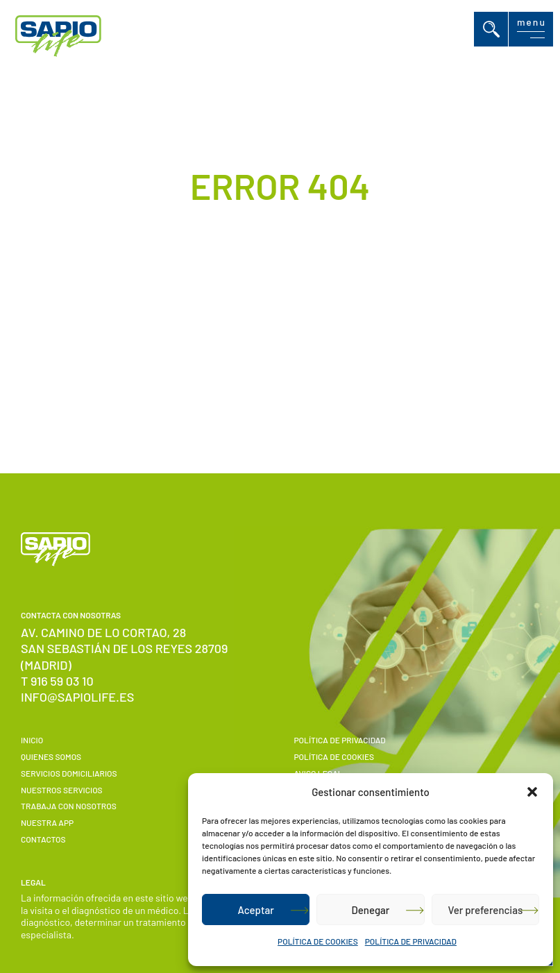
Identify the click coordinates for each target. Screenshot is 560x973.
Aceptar (255, 910)
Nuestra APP (47, 822)
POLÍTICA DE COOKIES (318, 941)
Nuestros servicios (62, 790)
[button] (532, 792)
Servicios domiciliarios (69, 773)
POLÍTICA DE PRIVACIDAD (411, 941)
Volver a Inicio (262, 361)
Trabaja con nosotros (69, 806)
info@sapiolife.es (77, 697)
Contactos (43, 839)
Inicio (32, 740)
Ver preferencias (485, 910)
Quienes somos (51, 756)
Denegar (371, 910)
